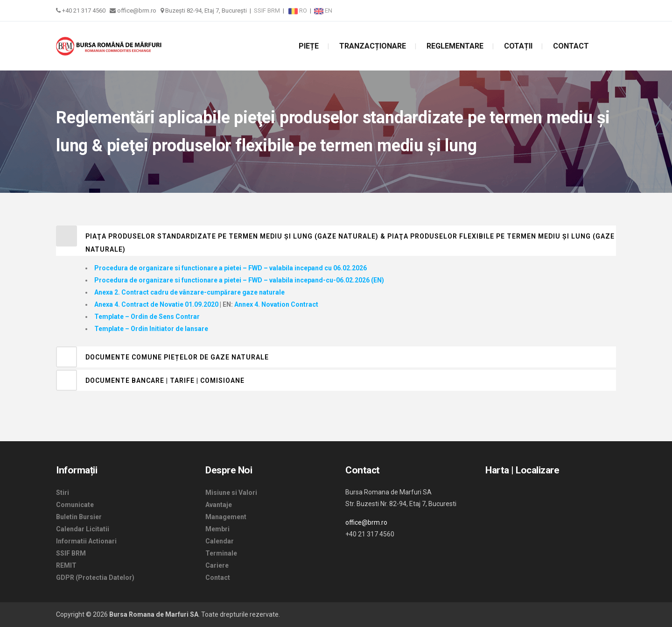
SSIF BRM (267, 11)
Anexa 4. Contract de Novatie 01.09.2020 (156, 304)
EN (323, 11)
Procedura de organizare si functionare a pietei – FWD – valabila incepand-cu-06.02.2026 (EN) (239, 280)
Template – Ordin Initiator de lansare (151, 329)
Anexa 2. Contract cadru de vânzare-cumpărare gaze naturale (189, 292)
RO (298, 11)
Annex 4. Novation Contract (276, 304)
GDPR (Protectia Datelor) (95, 578)
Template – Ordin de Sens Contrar (147, 317)
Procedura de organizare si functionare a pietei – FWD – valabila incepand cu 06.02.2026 (231, 268)
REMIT (66, 565)
